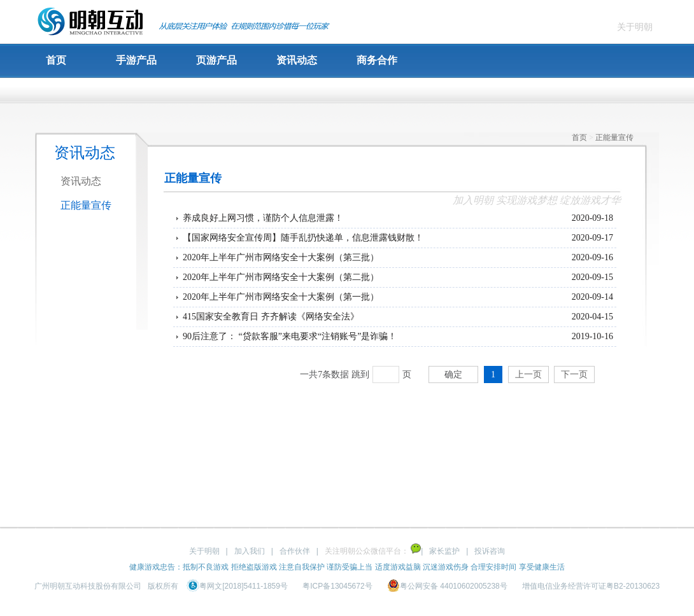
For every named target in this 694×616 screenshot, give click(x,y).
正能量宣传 (86, 205)
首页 (56, 60)
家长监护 (444, 551)
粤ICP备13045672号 (337, 586)
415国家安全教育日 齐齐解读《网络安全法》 (271, 317)
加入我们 (250, 551)
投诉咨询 (490, 551)
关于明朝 (635, 27)
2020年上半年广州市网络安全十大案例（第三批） (281, 257)
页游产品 (216, 60)
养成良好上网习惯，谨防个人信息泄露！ (263, 218)
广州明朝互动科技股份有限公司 (88, 586)
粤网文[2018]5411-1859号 (238, 586)
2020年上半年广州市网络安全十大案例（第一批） (281, 297)
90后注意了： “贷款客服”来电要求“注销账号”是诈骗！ (290, 336)
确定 (453, 374)
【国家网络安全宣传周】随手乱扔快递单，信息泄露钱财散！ (303, 238)
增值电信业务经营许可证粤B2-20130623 (591, 586)
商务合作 (377, 60)
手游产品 (136, 60)
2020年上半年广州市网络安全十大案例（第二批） (281, 277)
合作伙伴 (295, 551)
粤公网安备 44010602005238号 (448, 586)
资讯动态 (297, 60)
